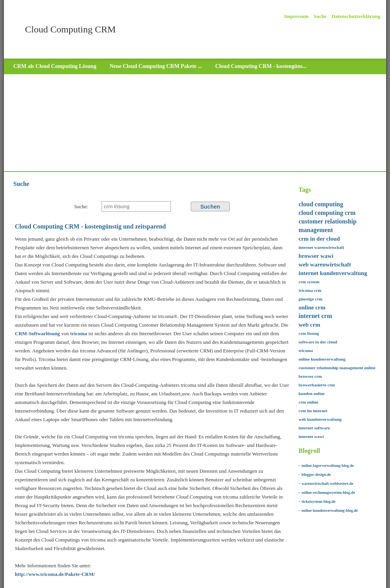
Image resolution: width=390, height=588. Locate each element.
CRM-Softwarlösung (38, 333)
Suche (320, 16)
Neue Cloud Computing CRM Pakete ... (156, 66)
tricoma (80, 333)
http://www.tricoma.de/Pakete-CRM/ (55, 574)
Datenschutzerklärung (356, 16)
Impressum (296, 16)
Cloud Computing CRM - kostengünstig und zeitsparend (90, 226)
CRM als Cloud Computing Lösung (55, 66)
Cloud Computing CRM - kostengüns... (261, 66)
